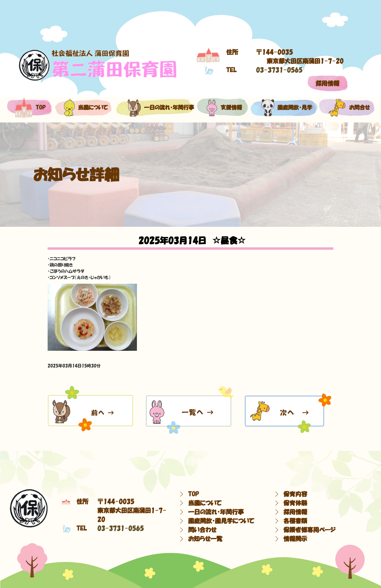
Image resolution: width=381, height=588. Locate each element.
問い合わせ (202, 530)
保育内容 (295, 494)
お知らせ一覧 (205, 539)
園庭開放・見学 (283, 108)
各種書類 (295, 521)
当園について (83, 108)
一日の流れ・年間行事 (154, 108)
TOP (193, 494)
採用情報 (327, 83)
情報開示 (295, 539)
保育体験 (295, 503)
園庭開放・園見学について (221, 521)
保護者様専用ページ (309, 530)
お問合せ (346, 108)
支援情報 (223, 108)
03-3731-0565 (279, 70)
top (29, 108)
